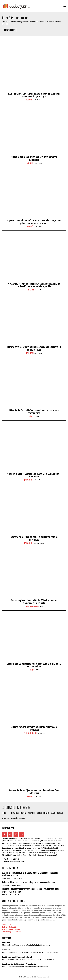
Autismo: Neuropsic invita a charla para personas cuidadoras (34, 158)
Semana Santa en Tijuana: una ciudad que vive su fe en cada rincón (34, 792)
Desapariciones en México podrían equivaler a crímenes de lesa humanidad (34, 665)
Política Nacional (30, 733)
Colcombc (39, 290)
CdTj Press (39, 100)
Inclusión (30, 163)
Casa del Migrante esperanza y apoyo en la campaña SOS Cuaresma (34, 475)
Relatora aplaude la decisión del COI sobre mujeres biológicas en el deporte (34, 602)
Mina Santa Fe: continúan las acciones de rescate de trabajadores (34, 412)
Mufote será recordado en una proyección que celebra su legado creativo (34, 348)
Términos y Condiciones (12, 932)
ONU (42, 607)
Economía (30, 226)
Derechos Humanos (32, 607)
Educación (30, 100)
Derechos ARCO (8, 925)
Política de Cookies (10, 927)
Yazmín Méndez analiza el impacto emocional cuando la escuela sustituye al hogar (34, 95)
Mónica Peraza (39, 480)
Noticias (30, 797)
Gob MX (38, 417)
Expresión (30, 290)
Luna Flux (38, 797)
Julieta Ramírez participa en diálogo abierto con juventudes (34, 728)
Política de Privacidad (11, 929)
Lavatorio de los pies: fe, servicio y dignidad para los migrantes (34, 538)
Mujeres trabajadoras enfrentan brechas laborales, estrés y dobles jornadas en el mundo (34, 222)
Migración (29, 480)
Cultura (30, 353)
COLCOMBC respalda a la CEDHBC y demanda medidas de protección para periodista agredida (34, 285)
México (31, 417)
